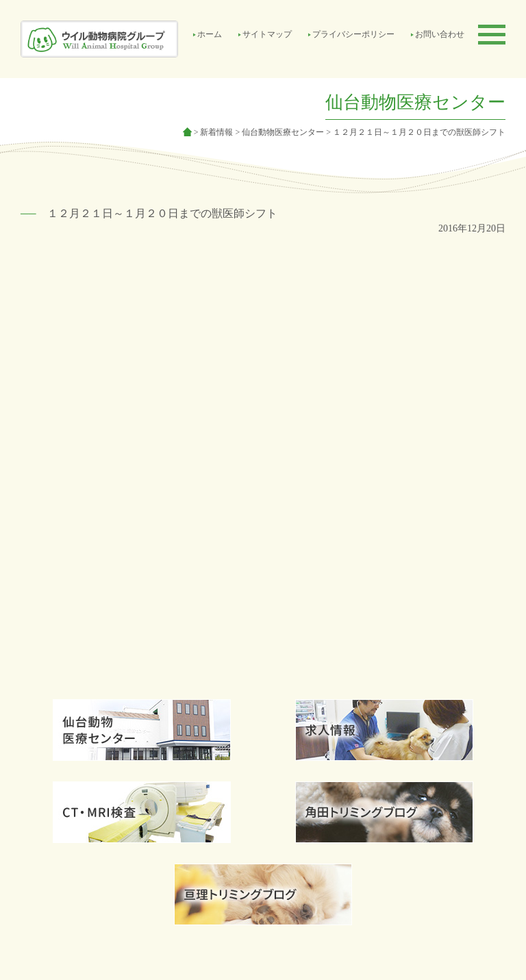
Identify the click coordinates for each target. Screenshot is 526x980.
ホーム (210, 34)
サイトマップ (267, 34)
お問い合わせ (440, 34)
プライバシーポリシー (353, 34)
